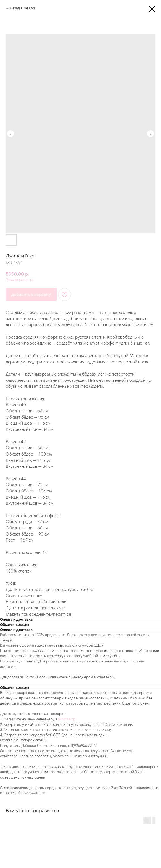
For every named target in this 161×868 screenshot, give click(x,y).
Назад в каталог (23, 8)
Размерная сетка (20, 279)
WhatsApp (67, 719)
